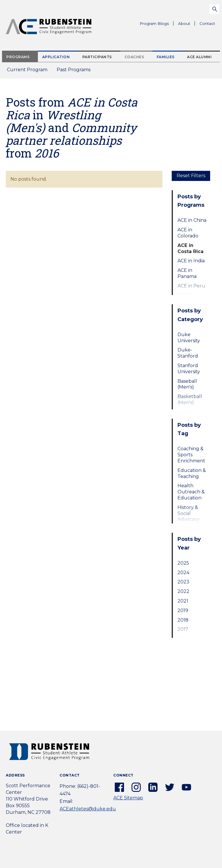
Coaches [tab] (134, 57)
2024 (183, 573)
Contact (207, 23)
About (186, 24)
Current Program (27, 70)
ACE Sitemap (128, 798)
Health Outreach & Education (191, 492)
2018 (183, 620)
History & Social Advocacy (189, 513)
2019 (183, 610)
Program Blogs (154, 23)
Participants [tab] (97, 57)
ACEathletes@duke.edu (88, 809)
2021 (183, 601)
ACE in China (192, 220)
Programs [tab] (18, 57)
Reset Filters (191, 176)
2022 (183, 591)
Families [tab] (166, 57)
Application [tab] (56, 57)
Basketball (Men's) (190, 400)
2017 (183, 629)
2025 (183, 563)
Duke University (189, 338)
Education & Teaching (192, 473)
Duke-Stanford (188, 353)
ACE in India (191, 261)
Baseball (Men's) (187, 384)
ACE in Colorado (188, 233)
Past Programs (76, 71)
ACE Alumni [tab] (199, 57)
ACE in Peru (191, 286)
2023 (183, 582)
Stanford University (189, 369)
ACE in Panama (187, 273)
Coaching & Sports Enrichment (191, 455)
